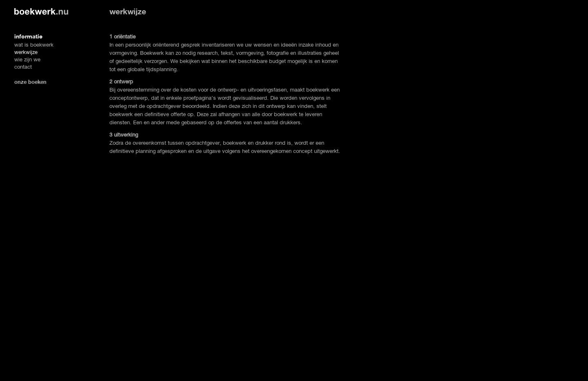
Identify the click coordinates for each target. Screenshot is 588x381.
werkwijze (26, 52)
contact (23, 67)
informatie (28, 36)
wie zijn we (27, 59)
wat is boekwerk (34, 45)
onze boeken (30, 82)
